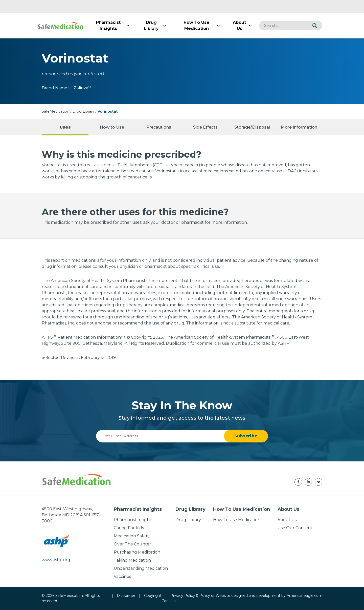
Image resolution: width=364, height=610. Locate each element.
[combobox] (283, 26)
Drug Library (83, 111)
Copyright (153, 596)
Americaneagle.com (304, 596)
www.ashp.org (56, 560)
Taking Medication (132, 560)
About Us (287, 520)
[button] (315, 26)
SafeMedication (55, 111)
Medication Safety (132, 536)
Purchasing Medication (137, 552)
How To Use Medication (237, 520)
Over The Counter (132, 544)
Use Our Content (295, 528)
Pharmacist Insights (133, 520)
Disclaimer (126, 596)
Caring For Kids (129, 528)
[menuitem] (108, 26)
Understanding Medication (141, 568)
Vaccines (122, 576)
